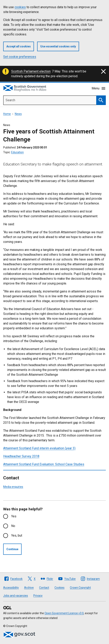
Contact (44, 588)
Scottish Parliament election (31, 71)
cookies (20, 7)
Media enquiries (13, 487)
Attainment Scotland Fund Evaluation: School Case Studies (44, 464)
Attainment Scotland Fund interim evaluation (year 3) (39, 448)
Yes (14, 516)
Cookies (59, 588)
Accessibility (11, 588)
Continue (12, 549)
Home (7, 114)
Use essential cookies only (58, 46)
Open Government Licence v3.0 (64, 613)
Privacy (38, 596)
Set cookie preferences (20, 57)
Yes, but (17, 535)
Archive (29, 588)
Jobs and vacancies (16, 596)
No (13, 526)
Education (17, 152)
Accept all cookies (19, 46)
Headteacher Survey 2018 (21, 456)
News (18, 114)
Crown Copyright (80, 588)
